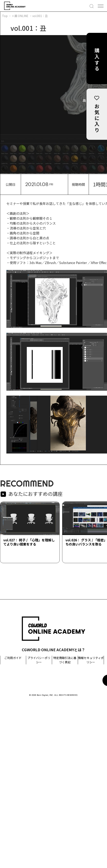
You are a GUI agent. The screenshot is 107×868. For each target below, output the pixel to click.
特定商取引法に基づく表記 (65, 660)
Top (5, 16)
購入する (97, 60)
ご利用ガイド (13, 658)
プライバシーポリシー (39, 660)
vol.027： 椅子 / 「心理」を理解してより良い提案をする (29, 542)
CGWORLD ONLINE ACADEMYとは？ (53, 650)
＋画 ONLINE (20, 16)
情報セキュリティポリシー (91, 660)
